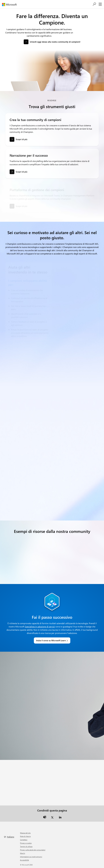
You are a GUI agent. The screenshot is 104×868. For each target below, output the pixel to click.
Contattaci (24, 840)
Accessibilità (24, 860)
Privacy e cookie (26, 843)
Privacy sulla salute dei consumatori (33, 850)
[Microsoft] (10, 5)
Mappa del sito (25, 833)
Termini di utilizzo (26, 846)
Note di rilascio (25, 836)
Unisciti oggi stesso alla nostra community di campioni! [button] (55, 42)
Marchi (23, 853)
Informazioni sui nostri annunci (31, 857)
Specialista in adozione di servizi (40, 627)
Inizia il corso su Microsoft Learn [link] (51, 640)
